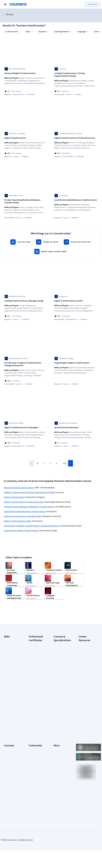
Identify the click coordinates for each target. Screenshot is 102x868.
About (6, 733)
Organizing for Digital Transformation (21, 526)
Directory (57, 765)
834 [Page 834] (65, 458)
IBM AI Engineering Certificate (36, 692)
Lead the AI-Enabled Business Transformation (25, 507)
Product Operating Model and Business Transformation (29, 502)
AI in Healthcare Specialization (60, 669)
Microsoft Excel (10, 674)
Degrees (7, 771)
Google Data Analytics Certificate (37, 663)
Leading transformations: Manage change (23, 511)
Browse (10, 14)
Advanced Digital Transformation (19, 483)
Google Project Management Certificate (35, 677)
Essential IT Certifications (84, 679)
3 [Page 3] (50, 458)
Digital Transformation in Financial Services (24, 497)
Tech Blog (33, 756)
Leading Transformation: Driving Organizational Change (29, 488)
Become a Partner (11, 787)
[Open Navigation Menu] (5, 4)
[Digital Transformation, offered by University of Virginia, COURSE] (26, 137)
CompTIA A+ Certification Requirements (84, 661)
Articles (57, 761)
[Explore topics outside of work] (51, 249)
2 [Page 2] (44, 458)
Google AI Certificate (37, 648)
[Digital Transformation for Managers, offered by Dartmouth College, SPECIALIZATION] (26, 424)
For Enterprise (9, 775)
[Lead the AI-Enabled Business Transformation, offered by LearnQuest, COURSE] (76, 199)
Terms (56, 741)
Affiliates (57, 769)
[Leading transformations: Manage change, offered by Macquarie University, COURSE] (26, 298)
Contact (57, 757)
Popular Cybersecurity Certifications (84, 706)
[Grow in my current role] (78, 240)
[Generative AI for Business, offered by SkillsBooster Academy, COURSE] (76, 424)
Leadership (8, 741)
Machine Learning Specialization (60, 699)
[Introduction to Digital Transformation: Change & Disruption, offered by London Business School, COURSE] (26, 361)
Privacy (57, 745)
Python (7, 682)
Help (55, 749)
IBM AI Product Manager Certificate (37, 699)
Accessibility (59, 753)
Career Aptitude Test (87, 648)
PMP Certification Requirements (85, 699)
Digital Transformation (14, 492)
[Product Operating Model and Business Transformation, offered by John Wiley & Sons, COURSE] (26, 200)
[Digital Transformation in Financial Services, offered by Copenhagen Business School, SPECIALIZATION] (76, 137)
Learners (32, 733)
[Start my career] (21, 240)
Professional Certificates (9, 759)
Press (56, 733)
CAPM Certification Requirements (86, 653)
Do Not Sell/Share (61, 780)
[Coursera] (18, 4)
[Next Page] (71, 458)
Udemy (7, 798)
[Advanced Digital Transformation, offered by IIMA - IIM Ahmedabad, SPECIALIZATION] (26, 73)
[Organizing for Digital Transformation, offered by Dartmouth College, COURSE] (76, 360)
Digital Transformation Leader (18, 516)
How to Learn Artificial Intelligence (87, 692)
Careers (7, 745)
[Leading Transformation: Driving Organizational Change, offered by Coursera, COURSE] (76, 75)
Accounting (8, 644)
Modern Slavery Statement (60, 775)
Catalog (7, 749)
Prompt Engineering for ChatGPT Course (62, 705)
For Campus (8, 783)
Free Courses (9, 794)
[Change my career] (48, 240)
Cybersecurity (9, 655)
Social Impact (9, 790)
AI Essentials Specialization (59, 649)
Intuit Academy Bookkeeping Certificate (35, 713)
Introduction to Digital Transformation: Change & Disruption (31, 521)
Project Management (12, 678)
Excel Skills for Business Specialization (59, 684)
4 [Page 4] (57, 458)
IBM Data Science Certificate (35, 705)
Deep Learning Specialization (59, 676)
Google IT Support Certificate (36, 669)
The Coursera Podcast (34, 751)
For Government (10, 779)
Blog (30, 745)
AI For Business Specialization (60, 656)
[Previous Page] (32, 458)
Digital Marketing (10, 663)
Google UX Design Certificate (36, 685)
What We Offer (9, 737)
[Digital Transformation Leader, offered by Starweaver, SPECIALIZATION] (76, 298)
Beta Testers (34, 741)
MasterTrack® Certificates (9, 765)
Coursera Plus (9, 753)
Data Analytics (9, 659)
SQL (5, 686)
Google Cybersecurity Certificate (34, 655)
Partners (32, 737)
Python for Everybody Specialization (59, 713)
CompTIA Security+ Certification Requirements (86, 671)
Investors (57, 737)
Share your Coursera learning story (87, 714)
